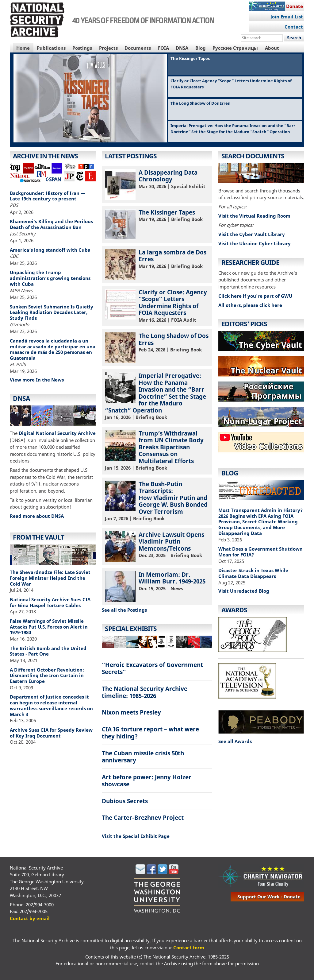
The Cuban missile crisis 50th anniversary (143, 757)
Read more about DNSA (37, 516)
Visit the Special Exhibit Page (136, 836)
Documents (138, 48)
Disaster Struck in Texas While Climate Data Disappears (253, 573)
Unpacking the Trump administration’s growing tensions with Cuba (50, 278)
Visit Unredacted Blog (244, 591)
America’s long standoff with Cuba (50, 250)
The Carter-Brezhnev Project (143, 817)
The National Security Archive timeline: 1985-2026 (145, 692)
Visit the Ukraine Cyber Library (255, 243)
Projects (108, 48)
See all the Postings (124, 610)
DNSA (182, 48)
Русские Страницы (235, 48)
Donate (295, 6)
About (272, 48)
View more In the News (37, 380)
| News (157, 586)
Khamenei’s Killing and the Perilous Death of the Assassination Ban (51, 224)
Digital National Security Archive (57, 433)
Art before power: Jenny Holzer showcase (147, 781)
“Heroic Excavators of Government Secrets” (152, 668)
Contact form (189, 947)
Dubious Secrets (125, 801)
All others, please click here (250, 305)
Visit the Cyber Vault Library (252, 234)
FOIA (163, 48)
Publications (51, 48)
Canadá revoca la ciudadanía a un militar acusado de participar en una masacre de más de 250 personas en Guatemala (53, 349)
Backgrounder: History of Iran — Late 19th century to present (48, 196)
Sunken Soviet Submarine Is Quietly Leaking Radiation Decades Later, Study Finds (52, 312)
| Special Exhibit (157, 184)
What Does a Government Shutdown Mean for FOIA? (260, 552)
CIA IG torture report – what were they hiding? (150, 733)
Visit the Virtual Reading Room (254, 216)
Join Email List (287, 17)
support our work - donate (269, 897)
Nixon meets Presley (131, 712)
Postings (82, 48)
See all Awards (235, 741)
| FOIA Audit (157, 306)
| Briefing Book (157, 224)
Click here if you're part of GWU (255, 296)
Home (23, 48)
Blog (201, 48)
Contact (294, 27)
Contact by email (30, 918)
